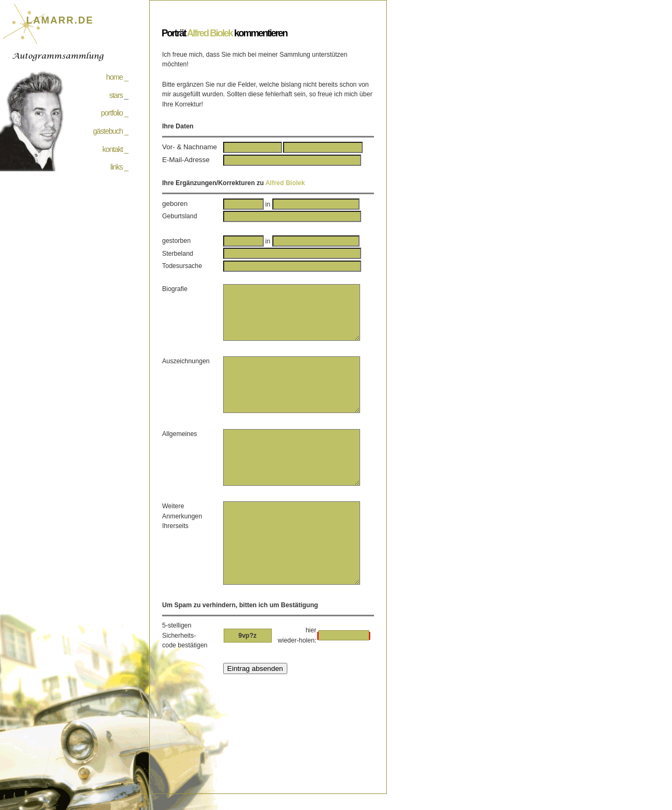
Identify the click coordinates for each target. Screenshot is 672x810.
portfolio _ (114, 113)
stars (116, 95)
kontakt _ (115, 149)
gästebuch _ (110, 131)
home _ (117, 77)
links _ (119, 167)
